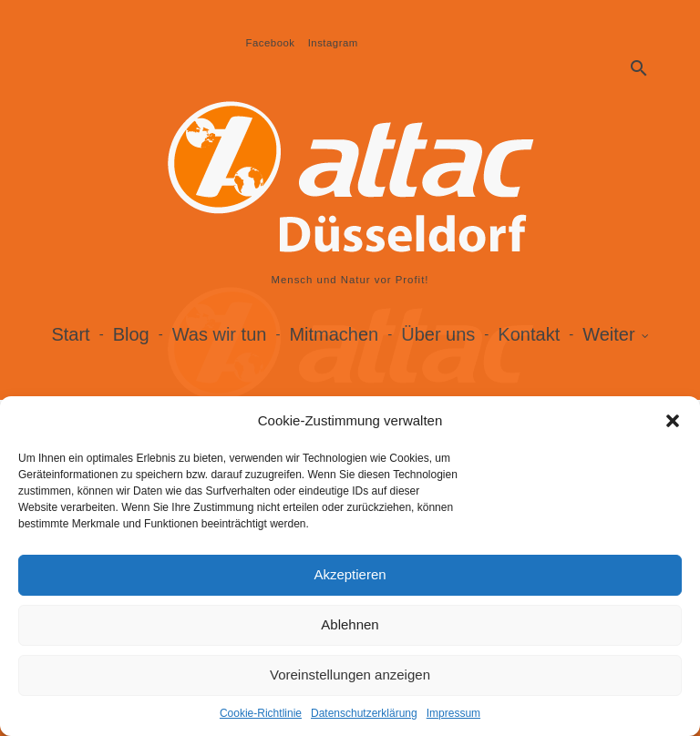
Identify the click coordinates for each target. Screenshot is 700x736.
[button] (673, 421)
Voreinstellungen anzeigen (350, 675)
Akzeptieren (350, 574)
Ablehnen (350, 624)
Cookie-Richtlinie (261, 713)
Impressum (453, 713)
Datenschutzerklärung (364, 713)
